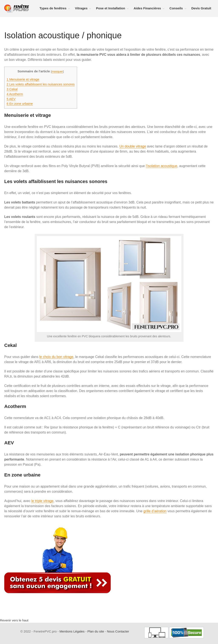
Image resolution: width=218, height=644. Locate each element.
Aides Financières (147, 8)
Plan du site (96, 631)
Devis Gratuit (201, 8)
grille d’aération (155, 511)
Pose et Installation (111, 8)
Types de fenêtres (53, 8)
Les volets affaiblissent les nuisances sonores (41, 84)
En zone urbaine (20, 104)
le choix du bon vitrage (56, 357)
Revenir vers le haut (14, 620)
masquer (57, 71)
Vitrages (81, 8)
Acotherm (15, 94)
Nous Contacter (118, 631)
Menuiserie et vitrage (23, 79)
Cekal (12, 89)
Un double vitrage (133, 146)
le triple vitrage (42, 501)
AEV (11, 99)
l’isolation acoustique (162, 166)
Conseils (176, 8)
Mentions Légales (72, 631)
